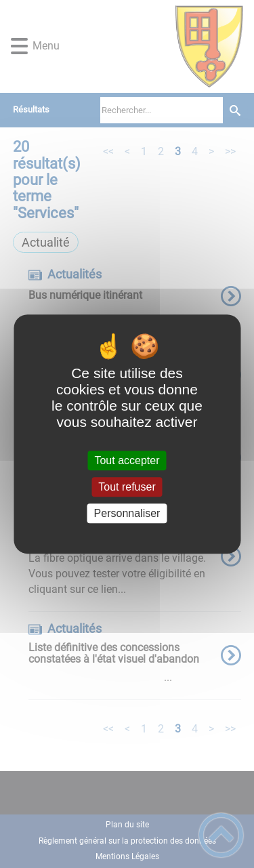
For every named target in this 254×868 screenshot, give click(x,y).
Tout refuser (127, 487)
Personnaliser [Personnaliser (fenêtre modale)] (127, 513)
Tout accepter (127, 460)
